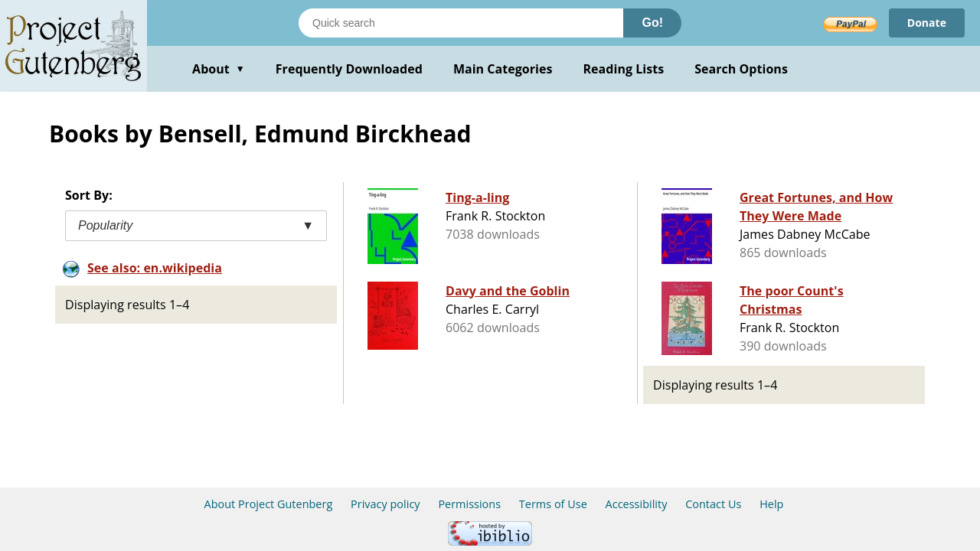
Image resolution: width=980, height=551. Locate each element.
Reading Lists (624, 69)
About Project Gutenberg (269, 504)
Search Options (741, 69)
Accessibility (637, 504)
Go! (652, 23)
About (219, 69)
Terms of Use (553, 504)
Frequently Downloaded (349, 69)
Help (771, 504)
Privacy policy (385, 504)
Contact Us (713, 504)
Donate (927, 23)
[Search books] (461, 23)
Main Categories (503, 69)
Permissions (469, 504)
